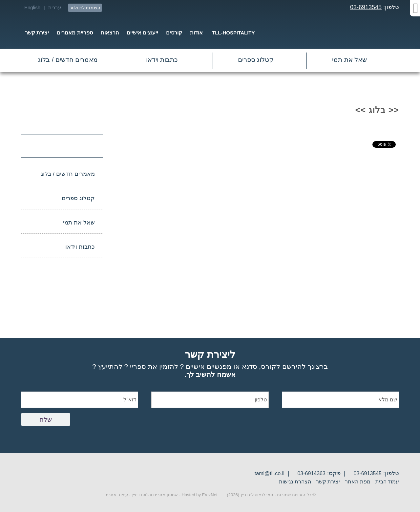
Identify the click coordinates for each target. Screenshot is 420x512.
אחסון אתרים (166, 495)
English (32, 7)
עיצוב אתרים (116, 495)
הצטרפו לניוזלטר (85, 8)
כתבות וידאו (162, 60)
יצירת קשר (328, 482)
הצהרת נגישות (295, 482)
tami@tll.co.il (270, 473)
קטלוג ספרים (256, 60)
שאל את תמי (349, 60)
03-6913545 (366, 7)
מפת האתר (357, 482)
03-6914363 (311, 473)
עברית (55, 7)
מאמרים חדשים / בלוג (68, 60)
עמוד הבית (387, 482)
